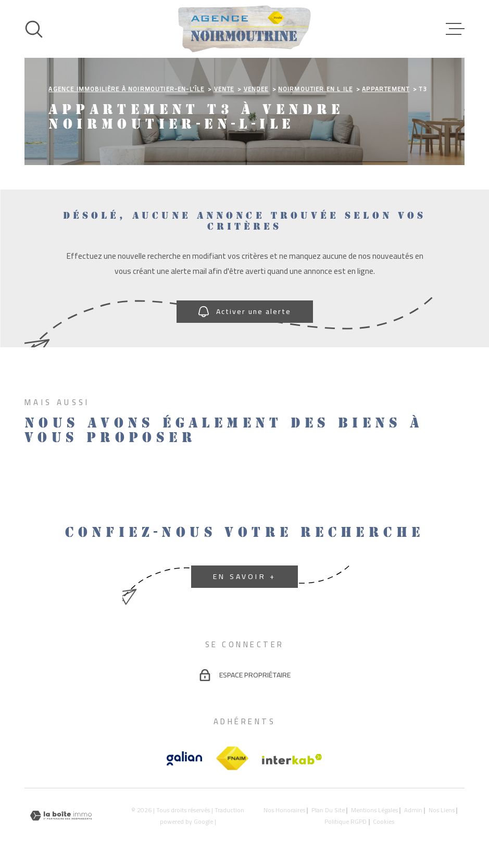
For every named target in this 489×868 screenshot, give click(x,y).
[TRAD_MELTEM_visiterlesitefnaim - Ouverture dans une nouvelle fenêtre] (232, 759)
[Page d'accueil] (244, 29)
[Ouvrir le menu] (455, 29)
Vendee (256, 89)
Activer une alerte (245, 311)
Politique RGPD (346, 822)
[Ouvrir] (34, 29)
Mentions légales (374, 810)
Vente (224, 89)
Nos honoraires (284, 810)
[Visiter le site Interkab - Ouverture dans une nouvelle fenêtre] (292, 759)
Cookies (384, 822)
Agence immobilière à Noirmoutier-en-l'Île (126, 89)
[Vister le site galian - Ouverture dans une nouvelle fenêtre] (184, 758)
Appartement (386, 89)
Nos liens (442, 810)
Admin (413, 810)
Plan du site (328, 810)
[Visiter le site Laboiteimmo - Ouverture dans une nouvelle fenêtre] (61, 816)
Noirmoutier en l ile (315, 89)
